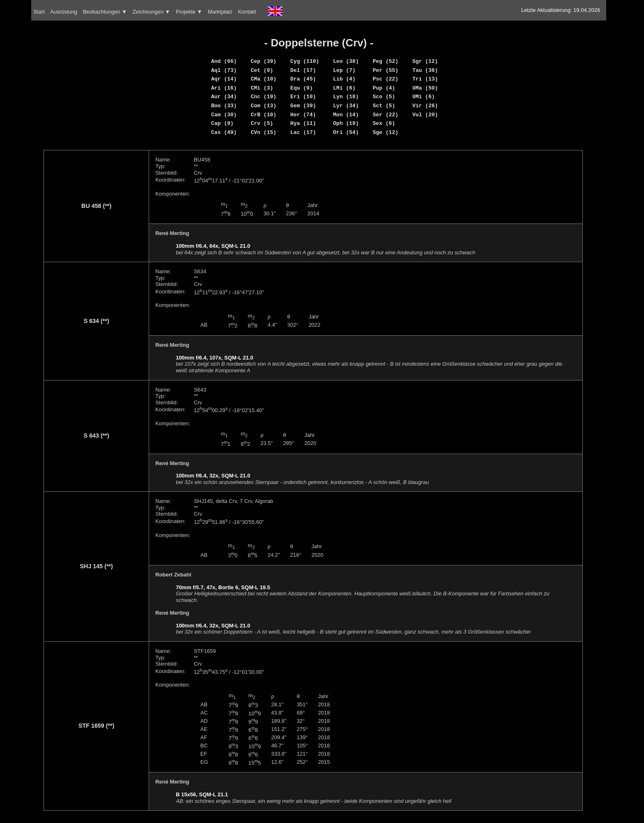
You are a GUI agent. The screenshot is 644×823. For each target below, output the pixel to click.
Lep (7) (344, 70)
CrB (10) (263, 115)
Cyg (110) (305, 61)
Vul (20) (425, 115)
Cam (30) (224, 115)
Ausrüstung (64, 12)
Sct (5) (384, 106)
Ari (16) (224, 88)
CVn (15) (263, 132)
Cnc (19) (263, 97)
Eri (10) (303, 97)
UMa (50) (425, 88)
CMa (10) (263, 79)
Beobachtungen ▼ (105, 12)
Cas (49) (224, 132)
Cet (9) (262, 70)
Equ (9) (302, 88)
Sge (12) (385, 132)
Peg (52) (385, 61)
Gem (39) (303, 106)
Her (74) (303, 115)
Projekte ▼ (189, 12)
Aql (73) (224, 70)
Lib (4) (344, 79)
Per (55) (385, 70)
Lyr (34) (346, 106)
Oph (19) (346, 123)
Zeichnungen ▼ (152, 12)
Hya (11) (303, 123)
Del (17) (303, 70)
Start (39, 12)
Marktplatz (220, 12)
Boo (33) (224, 106)
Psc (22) (385, 79)
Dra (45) (303, 79)
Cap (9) (222, 123)
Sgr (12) (425, 61)
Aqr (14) (224, 79)
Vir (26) (425, 106)
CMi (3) (262, 88)
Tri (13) (425, 79)
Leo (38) (346, 61)
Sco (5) (384, 97)
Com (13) (263, 106)
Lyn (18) (346, 97)
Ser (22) (385, 115)
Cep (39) (263, 61)
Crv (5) (262, 123)
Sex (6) (384, 123)
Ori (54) (346, 132)
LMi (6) (344, 88)
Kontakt (247, 12)
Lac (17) (303, 132)
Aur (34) (224, 97)
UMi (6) (424, 97)
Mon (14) (346, 115)
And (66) (224, 61)
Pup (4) (384, 88)
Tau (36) (425, 70)
